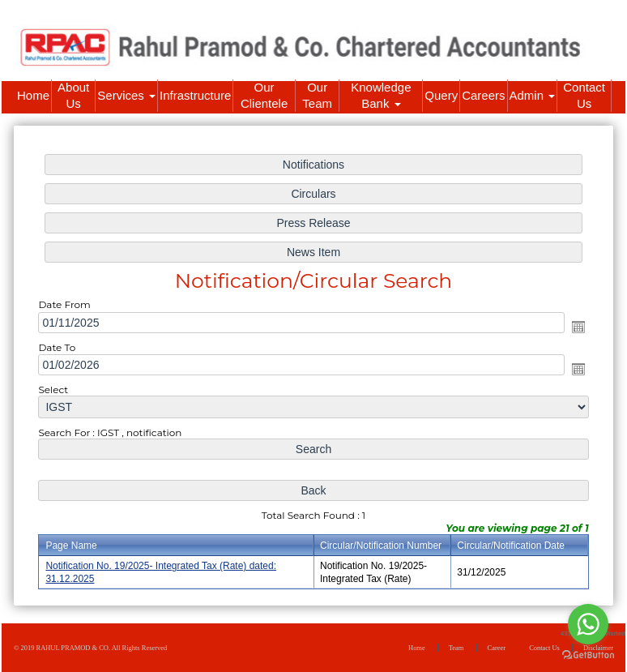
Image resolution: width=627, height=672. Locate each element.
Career (497, 648)
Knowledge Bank (381, 95)
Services (126, 95)
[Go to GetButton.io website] (588, 655)
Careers (483, 95)
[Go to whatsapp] (588, 624)
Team (456, 648)
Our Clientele (264, 95)
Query (441, 95)
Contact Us (584, 95)
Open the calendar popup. (578, 327)
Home (33, 95)
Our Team (317, 95)
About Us (73, 95)
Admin (533, 95)
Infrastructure (195, 95)
